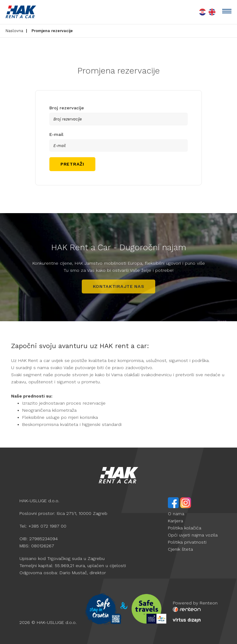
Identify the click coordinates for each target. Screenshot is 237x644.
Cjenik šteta (180, 549)
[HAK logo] (21, 12)
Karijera (175, 521)
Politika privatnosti (187, 542)
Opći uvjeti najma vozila (193, 535)
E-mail (56, 134)
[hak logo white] (118, 475)
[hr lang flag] (202, 12)
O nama (176, 514)
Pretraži (72, 164)
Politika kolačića (185, 528)
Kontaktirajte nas (119, 286)
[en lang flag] (212, 12)
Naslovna (14, 31)
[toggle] (227, 12)
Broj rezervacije (67, 108)
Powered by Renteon (195, 603)
